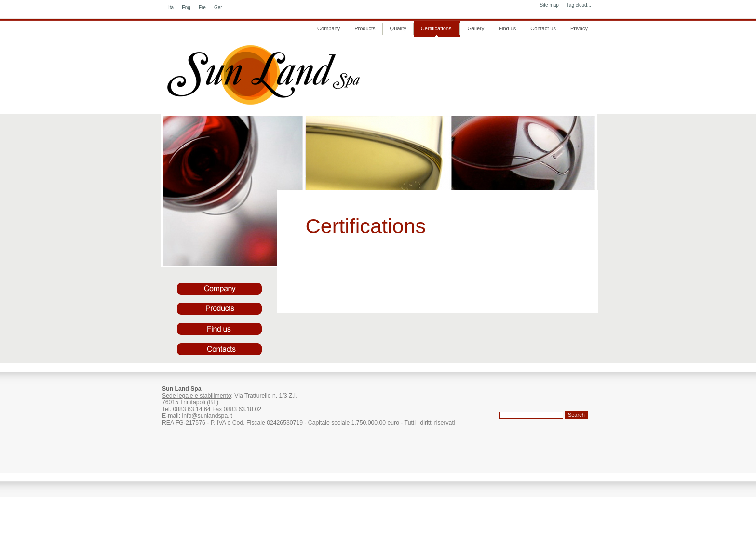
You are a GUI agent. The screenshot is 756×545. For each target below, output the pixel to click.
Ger (218, 7)
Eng (186, 7)
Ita (171, 7)
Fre (202, 7)
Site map (549, 5)
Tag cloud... (579, 5)
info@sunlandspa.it (207, 416)
